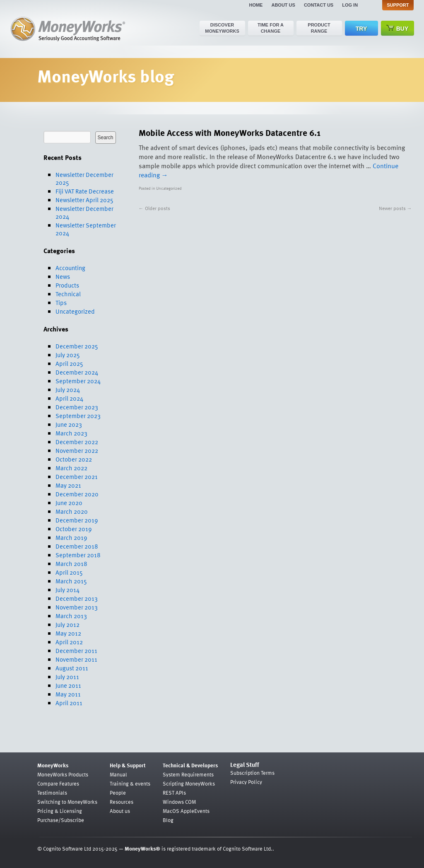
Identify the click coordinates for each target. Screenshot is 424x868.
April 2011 (69, 703)
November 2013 (77, 607)
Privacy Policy (246, 782)
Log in (350, 5)
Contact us (319, 5)
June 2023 (69, 424)
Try (361, 29)
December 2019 (77, 520)
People (118, 793)
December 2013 (77, 598)
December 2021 (77, 476)
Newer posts (395, 208)
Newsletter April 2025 (84, 200)
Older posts (154, 208)
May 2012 (68, 633)
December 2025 (77, 346)
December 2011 (76, 650)
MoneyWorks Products (63, 774)
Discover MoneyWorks (222, 28)
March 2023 (71, 433)
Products (67, 285)
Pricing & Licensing (60, 811)
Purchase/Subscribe (61, 820)
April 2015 (69, 572)
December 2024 (77, 372)
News (63, 276)
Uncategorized (75, 311)
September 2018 (78, 555)
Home (256, 5)
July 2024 (68, 389)
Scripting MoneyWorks (189, 783)
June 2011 (68, 685)
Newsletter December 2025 (84, 178)
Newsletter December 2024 (84, 212)
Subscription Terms (252, 773)
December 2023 (77, 407)
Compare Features (58, 783)
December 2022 (77, 442)
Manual (118, 774)
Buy (397, 28)
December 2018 (77, 546)
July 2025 (68, 355)
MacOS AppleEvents (186, 811)
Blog (168, 820)
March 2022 (71, 468)
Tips (61, 302)
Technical (68, 294)
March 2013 (71, 616)
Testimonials (52, 793)
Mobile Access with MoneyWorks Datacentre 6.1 (230, 132)
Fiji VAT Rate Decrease (85, 191)
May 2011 (68, 694)
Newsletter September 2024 (86, 229)
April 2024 (69, 398)
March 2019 (71, 537)
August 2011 (72, 668)
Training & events (130, 783)
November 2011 (76, 659)
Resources (122, 802)
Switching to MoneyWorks (67, 802)
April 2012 (69, 642)
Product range (319, 28)
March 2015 (71, 581)
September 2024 (78, 381)
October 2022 (74, 459)
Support (398, 5)
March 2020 (72, 511)
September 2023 (78, 416)
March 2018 (71, 563)
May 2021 (68, 485)
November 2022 (77, 450)
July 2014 (67, 590)
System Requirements (188, 774)
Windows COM (179, 802)
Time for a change (271, 28)
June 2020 (69, 503)
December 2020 (77, 494)
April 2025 (69, 363)
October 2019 (74, 529)
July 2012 (67, 624)
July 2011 (67, 677)
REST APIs (174, 793)
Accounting (70, 268)
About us (283, 5)
